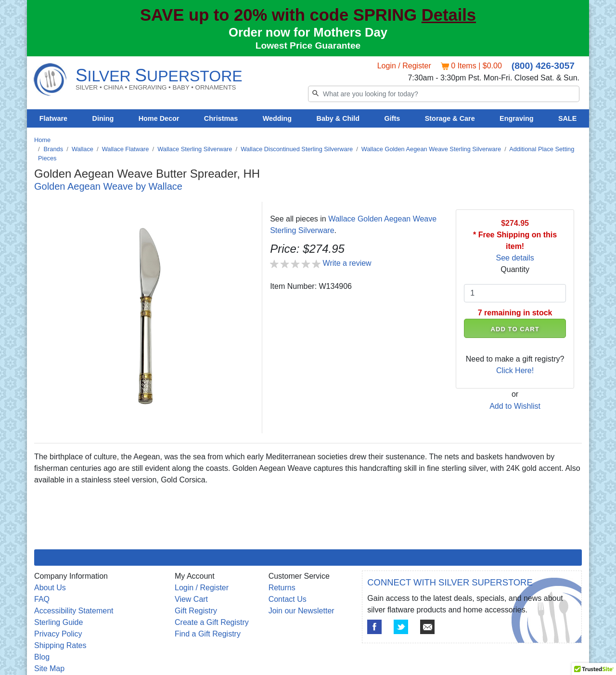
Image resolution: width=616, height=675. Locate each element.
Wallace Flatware (126, 149)
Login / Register (404, 66)
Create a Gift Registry (212, 622)
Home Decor (159, 118)
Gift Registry (196, 611)
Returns (282, 588)
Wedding (277, 118)
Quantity (515, 269)
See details (515, 258)
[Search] (444, 94)
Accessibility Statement (74, 611)
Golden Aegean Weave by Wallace (108, 186)
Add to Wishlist (515, 406)
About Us (50, 588)
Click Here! (515, 370)
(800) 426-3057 (543, 66)
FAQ (42, 599)
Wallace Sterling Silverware (195, 149)
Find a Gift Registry (208, 634)
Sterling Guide (58, 622)
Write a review (347, 263)
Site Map (49, 669)
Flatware (53, 118)
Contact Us (288, 599)
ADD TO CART (515, 329)
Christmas (221, 118)
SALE (567, 118)
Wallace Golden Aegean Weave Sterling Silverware (431, 149)
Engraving (516, 118)
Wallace (83, 149)
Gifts (392, 118)
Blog (42, 657)
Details (449, 15)
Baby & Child (338, 118)
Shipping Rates (60, 645)
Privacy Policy (58, 634)
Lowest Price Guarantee (308, 45)
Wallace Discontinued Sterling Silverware (297, 149)
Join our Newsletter (302, 611)
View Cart (191, 599)
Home (42, 140)
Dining (103, 118)
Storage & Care (450, 118)
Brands (54, 149)
